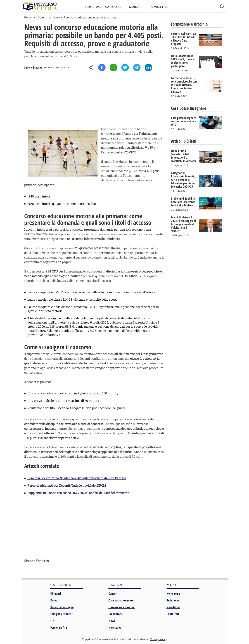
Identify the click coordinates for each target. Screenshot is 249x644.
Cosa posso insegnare (121, 600)
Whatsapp (113, 67)
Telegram (137, 67)
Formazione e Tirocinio (122, 607)
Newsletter (159, 7)
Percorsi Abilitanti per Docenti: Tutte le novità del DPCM (67, 485)
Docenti (55, 600)
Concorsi (113, 593)
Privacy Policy (159, 639)
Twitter (125, 67)
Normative (115, 627)
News (112, 621)
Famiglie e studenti (62, 614)
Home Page (94, 7)
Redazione (173, 600)
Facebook (102, 67)
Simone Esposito (33, 67)
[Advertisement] (94, 101)
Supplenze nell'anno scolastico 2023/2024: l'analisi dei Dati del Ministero (78, 493)
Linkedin (148, 67)
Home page (173, 593)
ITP (52, 621)
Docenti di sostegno (62, 607)
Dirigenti (56, 593)
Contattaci (173, 614)
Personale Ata (59, 627)
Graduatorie (116, 614)
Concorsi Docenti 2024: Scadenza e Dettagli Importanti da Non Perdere (77, 478)
